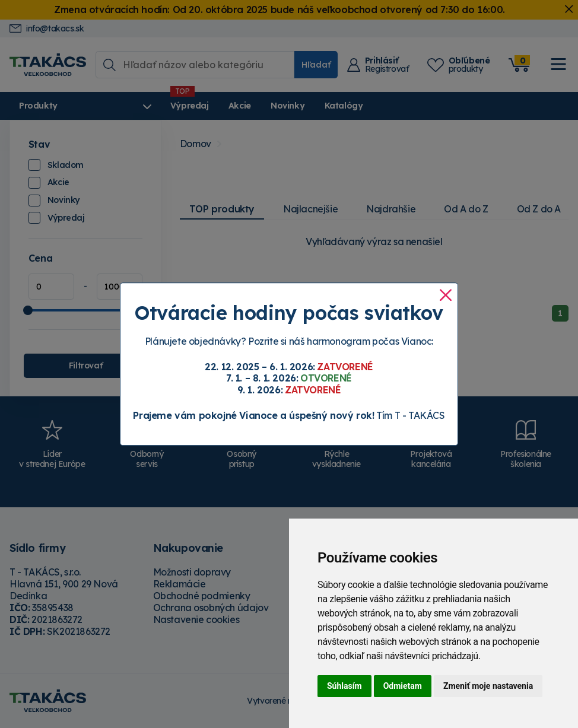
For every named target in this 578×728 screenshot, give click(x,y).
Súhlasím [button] (344, 686)
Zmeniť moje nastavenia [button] (488, 686)
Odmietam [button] (403, 686)
